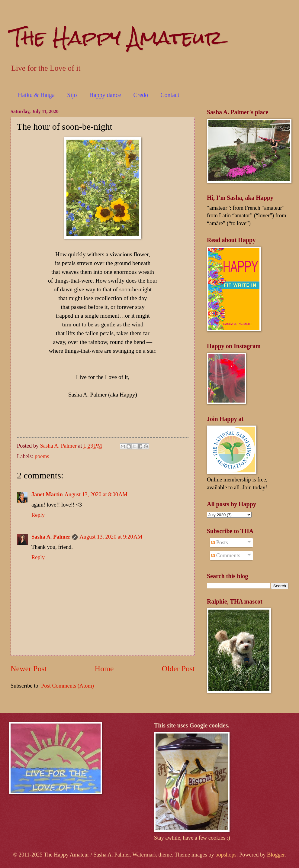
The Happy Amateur (117, 37)
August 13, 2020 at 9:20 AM (111, 537)
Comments (226, 555)
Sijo (72, 95)
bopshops (226, 855)
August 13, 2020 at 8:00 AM (96, 494)
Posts (219, 542)
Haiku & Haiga (36, 95)
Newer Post (29, 669)
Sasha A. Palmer (51, 537)
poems (42, 456)
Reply (38, 515)
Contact (170, 95)
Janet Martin (47, 494)
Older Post (178, 669)
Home (104, 669)
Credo (141, 95)
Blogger (276, 855)
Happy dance (105, 95)
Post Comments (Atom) (68, 686)
